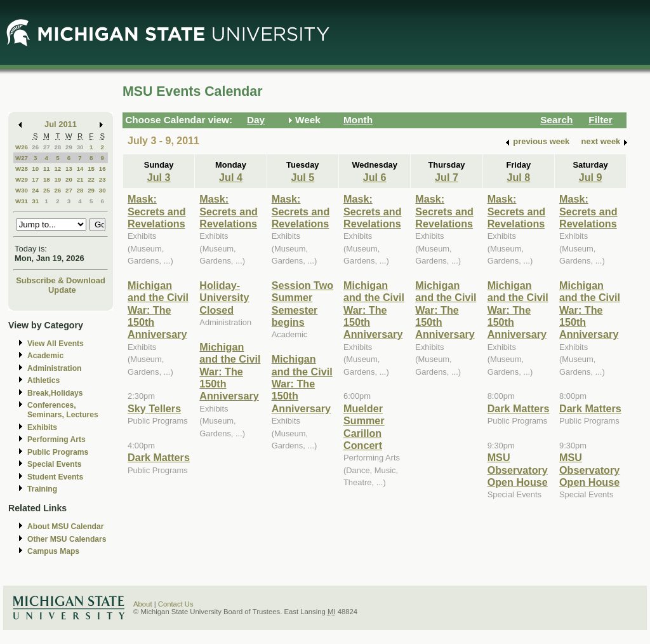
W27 (22, 158)
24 (35, 190)
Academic (45, 356)
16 (103, 169)
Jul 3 (159, 177)
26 (35, 147)
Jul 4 (231, 177)
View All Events (56, 344)
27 (47, 147)
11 (47, 169)
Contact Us (176, 604)
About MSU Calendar (65, 527)
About (143, 604)
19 (57, 179)
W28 (22, 169)
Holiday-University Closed (224, 298)
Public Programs (58, 452)
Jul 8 (518, 177)
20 (69, 179)
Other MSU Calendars (67, 539)
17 (35, 179)
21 (80, 179)
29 (69, 147)
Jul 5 (302, 177)
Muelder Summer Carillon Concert (364, 427)
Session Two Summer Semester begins (303, 304)
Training (42, 489)
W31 (22, 201)
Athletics (43, 380)
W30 (22, 190)
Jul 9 (591, 177)
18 (47, 179)
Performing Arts (56, 439)
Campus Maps (53, 551)
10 (35, 169)
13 (69, 169)
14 (80, 169)
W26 (22, 147)
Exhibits (42, 427)
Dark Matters (159, 457)
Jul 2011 (61, 124)
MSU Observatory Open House (518, 470)
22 (91, 179)
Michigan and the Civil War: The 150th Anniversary (158, 310)
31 (35, 201)
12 (57, 169)
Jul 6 (375, 177)
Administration (54, 368)
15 (91, 169)
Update (62, 290)
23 (103, 179)
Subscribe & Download (61, 280)
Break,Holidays (55, 393)
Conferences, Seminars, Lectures (63, 410)
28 (57, 147)
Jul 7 (447, 177)
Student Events (55, 477)
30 (80, 147)
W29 (22, 179)
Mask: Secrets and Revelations (157, 211)
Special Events (54, 464)
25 (47, 190)
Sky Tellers (154, 408)
